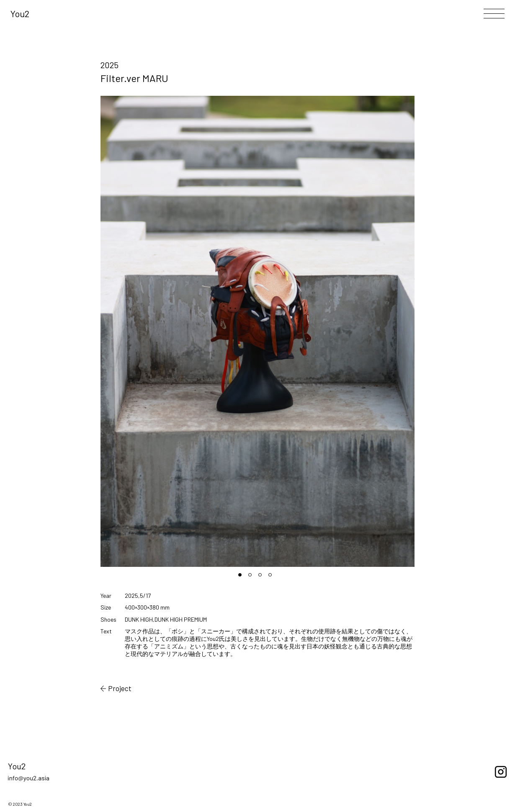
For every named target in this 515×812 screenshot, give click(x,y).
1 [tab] (242, 577)
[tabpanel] (258, 331)
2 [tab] (252, 577)
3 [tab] (263, 577)
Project (116, 688)
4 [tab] (273, 577)
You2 (20, 13)
